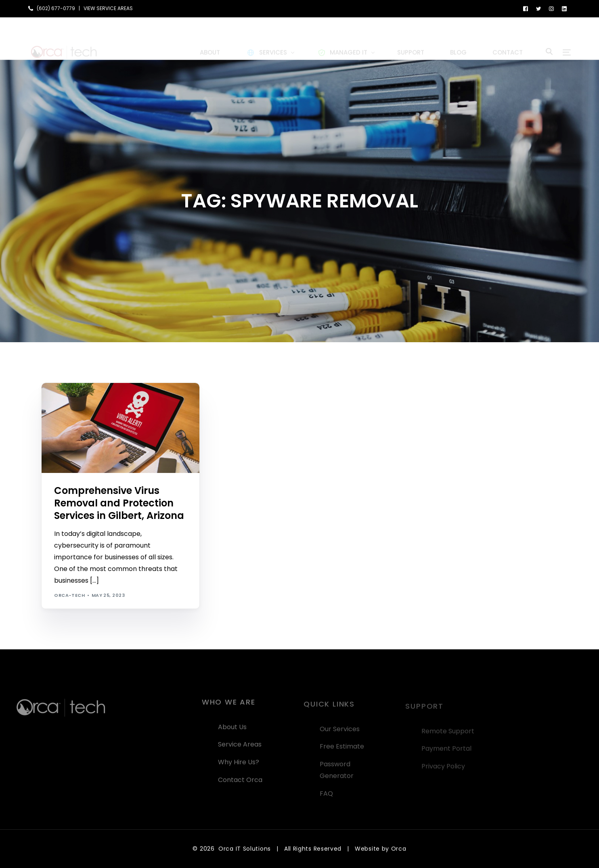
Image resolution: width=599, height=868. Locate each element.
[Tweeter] (538, 8)
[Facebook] (526, 8)
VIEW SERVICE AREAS (108, 8)
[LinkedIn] (564, 8)
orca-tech (69, 595)
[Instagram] (551, 8)
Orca (399, 849)
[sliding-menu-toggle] (567, 39)
